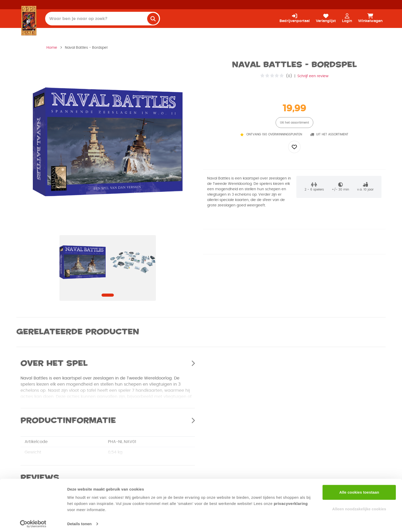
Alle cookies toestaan (359, 490)
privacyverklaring (291, 502)
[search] (153, 19)
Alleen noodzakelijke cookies (359, 507)
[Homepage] (29, 21)
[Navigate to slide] (108, 295)
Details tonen (79, 522)
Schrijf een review (313, 76)
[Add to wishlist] (294, 147)
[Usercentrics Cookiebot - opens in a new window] (33, 522)
